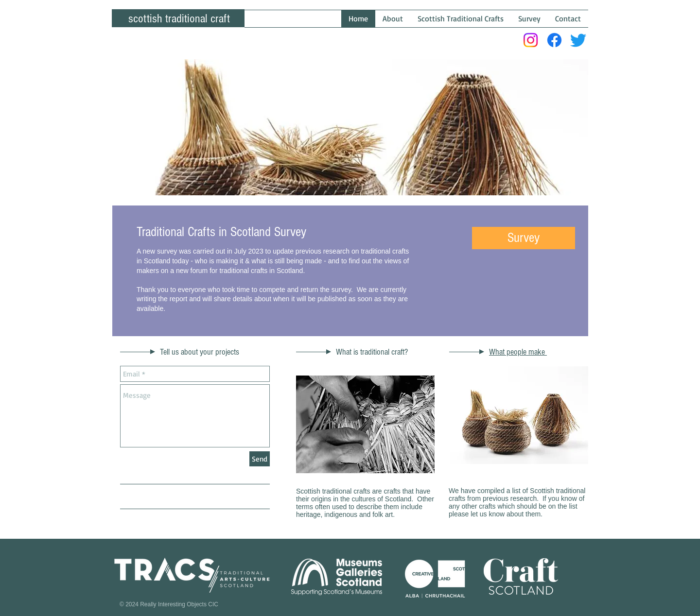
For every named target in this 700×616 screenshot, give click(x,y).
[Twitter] (578, 40)
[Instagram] (531, 40)
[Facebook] (554, 40)
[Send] (260, 459)
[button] (524, 238)
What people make (518, 352)
